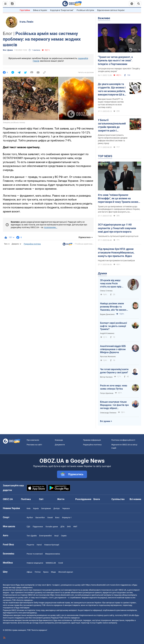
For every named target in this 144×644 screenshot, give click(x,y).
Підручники (38, 527)
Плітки (38, 572)
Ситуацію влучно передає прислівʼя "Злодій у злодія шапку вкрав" (119, 70)
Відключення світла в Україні (111, 10)
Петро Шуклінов (107, 393)
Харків (36, 508)
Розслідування (83, 499)
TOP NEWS (105, 156)
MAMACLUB (51, 563)
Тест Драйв (32, 536)
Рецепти (30, 545)
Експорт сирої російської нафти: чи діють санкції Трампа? (113, 326)
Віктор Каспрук (106, 377)
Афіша (29, 572)
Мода (53, 572)
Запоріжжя (46, 508)
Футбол (30, 517)
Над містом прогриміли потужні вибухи (116, 261)
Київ (29, 508)
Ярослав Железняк (108, 357)
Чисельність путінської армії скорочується (118, 236)
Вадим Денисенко (107, 314)
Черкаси (66, 508)
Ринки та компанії (35, 554)
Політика (26, 499)
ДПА (62, 527)
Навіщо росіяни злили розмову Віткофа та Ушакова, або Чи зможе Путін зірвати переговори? (114, 307)
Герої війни (25, 10)
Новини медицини (35, 563)
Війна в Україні (40, 10)
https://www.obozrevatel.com (98, 585)
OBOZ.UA (122, 590)
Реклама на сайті (34, 445)
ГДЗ (28, 527)
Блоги (97, 499)
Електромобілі (45, 536)
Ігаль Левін (26, 22)
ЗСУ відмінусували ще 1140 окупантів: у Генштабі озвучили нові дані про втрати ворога (117, 228)
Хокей (50, 517)
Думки (102, 273)
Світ (41, 499)
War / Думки (8, 50)
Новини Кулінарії (52, 545)
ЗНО (69, 527)
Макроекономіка (53, 554)
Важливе (104, 18)
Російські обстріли (85, 10)
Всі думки (105, 421)
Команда (59, 440)
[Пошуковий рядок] (139, 4)
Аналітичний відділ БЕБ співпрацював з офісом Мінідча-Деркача (113, 349)
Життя (61, 499)
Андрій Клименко (107, 333)
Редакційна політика (32, 244)
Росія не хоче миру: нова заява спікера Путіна (114, 387)
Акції (56, 536)
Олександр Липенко (108, 413)
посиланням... (51, 227)
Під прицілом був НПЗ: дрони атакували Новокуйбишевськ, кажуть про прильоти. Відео (116, 252)
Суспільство (118, 499)
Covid (61, 563)
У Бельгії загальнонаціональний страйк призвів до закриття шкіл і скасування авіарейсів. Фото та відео (112, 125)
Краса (46, 572)
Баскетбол (40, 517)
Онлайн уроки (52, 527)
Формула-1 (67, 517)
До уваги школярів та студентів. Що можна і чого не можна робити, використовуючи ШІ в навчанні (112, 89)
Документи (60, 445)
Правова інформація (92, 440)
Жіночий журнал (66, 572)
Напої (39, 545)
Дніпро (57, 508)
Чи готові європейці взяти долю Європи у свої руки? (114, 371)
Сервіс (64, 536)
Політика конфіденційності (123, 440)
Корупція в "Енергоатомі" (62, 10)
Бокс (57, 517)
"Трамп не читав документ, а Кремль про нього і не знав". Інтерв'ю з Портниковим (115, 60)
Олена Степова (106, 291)
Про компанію (33, 440)
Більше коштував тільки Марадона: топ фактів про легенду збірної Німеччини (114, 405)
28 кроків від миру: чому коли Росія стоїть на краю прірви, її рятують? (112, 284)
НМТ (75, 527)
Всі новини (135, 499)
